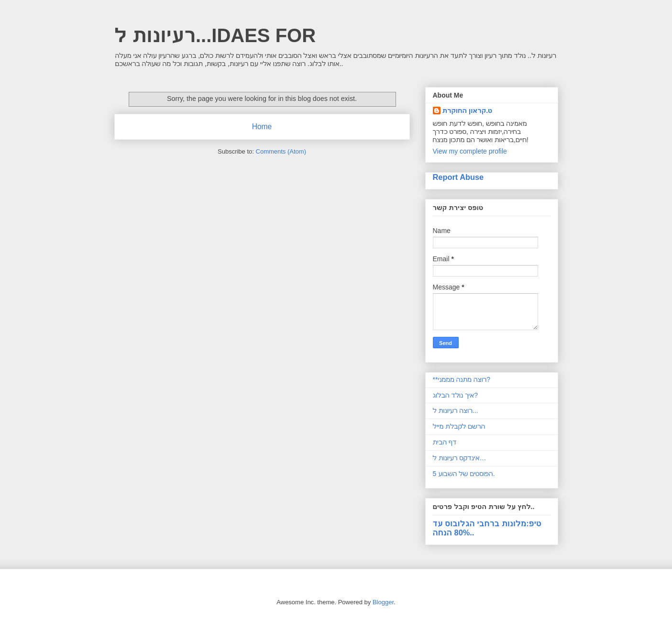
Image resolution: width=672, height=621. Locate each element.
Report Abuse (458, 177)
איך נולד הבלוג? (456, 395)
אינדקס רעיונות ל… (460, 458)
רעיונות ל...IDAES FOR (215, 35)
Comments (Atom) (281, 151)
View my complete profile (470, 151)
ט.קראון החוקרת (468, 111)
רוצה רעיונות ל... (456, 410)
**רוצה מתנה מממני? (462, 379)
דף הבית (445, 442)
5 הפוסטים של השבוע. (464, 474)
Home (262, 127)
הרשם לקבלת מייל (459, 426)
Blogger (383, 602)
